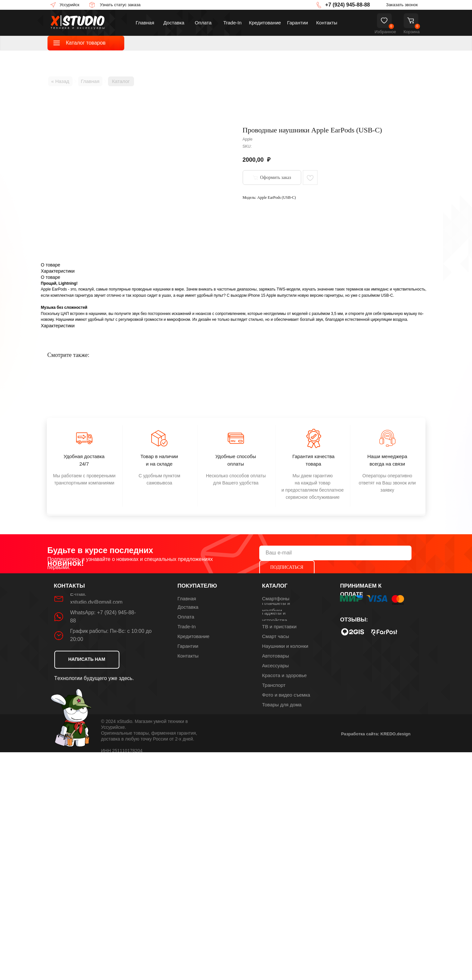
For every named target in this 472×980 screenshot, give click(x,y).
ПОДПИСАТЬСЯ (287, 567)
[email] (335, 553)
